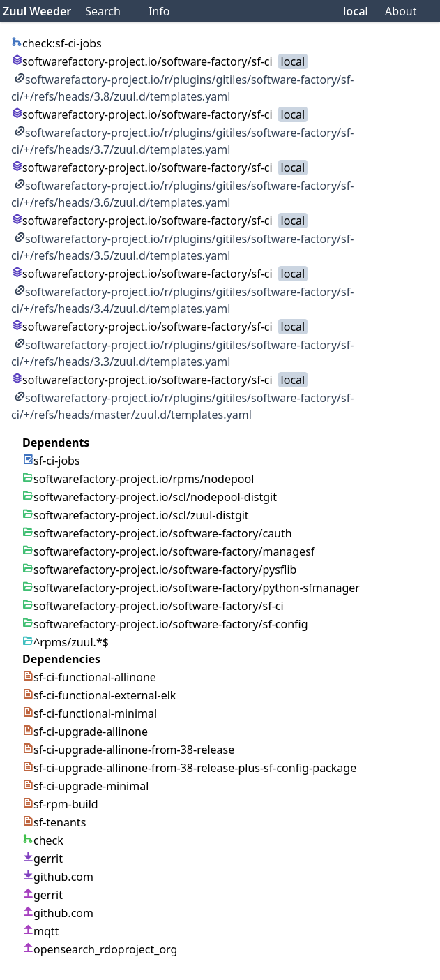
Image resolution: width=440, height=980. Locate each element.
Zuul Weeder (37, 11)
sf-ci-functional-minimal (90, 713)
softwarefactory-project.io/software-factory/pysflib (159, 570)
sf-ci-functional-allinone (89, 677)
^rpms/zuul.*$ (66, 642)
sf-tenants (54, 822)
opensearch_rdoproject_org (100, 949)
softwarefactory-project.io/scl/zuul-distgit (136, 515)
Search (103, 11)
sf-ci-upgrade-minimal (85, 786)
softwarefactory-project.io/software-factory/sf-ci (142, 61)
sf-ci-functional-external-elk (99, 695)
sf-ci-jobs (51, 461)
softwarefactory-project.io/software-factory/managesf (168, 551)
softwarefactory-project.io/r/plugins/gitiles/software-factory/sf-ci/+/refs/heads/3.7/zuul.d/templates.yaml (182, 141)
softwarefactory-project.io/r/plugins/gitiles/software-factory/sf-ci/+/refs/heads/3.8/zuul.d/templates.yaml (182, 88)
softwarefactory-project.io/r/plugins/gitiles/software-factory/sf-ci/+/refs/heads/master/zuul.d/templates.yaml (182, 406)
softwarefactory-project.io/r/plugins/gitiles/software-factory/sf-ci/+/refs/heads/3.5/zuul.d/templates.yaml (182, 247)
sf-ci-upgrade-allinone (85, 732)
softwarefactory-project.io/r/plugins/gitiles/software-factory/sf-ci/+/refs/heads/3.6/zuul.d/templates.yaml (182, 194)
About (401, 11)
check (43, 840)
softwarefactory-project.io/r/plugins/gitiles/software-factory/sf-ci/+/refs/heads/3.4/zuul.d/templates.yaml (182, 300)
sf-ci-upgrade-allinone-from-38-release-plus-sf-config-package (189, 768)
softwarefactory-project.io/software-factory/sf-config (165, 624)
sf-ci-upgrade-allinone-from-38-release (128, 750)
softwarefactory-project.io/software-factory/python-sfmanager (191, 588)
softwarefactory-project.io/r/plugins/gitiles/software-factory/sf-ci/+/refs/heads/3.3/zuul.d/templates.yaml (182, 353)
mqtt (40, 931)
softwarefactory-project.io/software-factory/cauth (157, 533)
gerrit (43, 859)
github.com (58, 877)
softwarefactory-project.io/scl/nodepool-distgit (150, 497)
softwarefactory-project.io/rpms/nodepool (138, 479)
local (356, 11)
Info (159, 11)
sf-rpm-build (60, 804)
